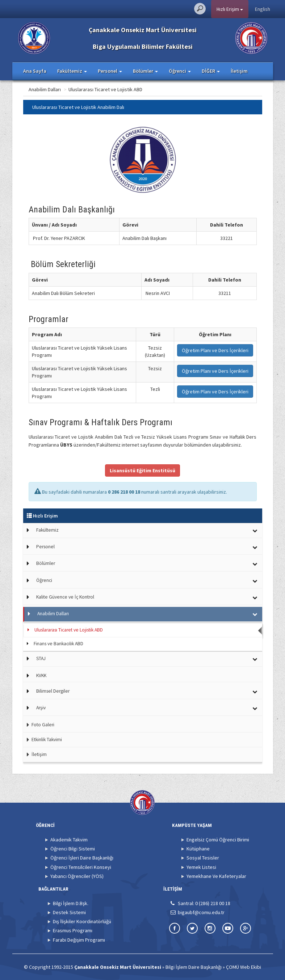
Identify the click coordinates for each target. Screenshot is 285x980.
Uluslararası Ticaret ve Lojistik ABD (134, 89)
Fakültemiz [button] (72, 71)
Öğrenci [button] (180, 71)
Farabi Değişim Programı (79, 940)
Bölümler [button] (145, 71)
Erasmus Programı (73, 930)
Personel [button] (110, 71)
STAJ (41, 658)
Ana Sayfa (35, 71)
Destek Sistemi (69, 912)
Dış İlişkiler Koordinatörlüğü (82, 921)
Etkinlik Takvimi (43, 740)
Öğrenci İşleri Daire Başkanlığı (82, 858)
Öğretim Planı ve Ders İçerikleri (215, 350)
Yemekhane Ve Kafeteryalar (216, 876)
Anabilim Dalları (74, 89)
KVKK (41, 675)
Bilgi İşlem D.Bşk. (71, 903)
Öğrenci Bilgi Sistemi (73, 849)
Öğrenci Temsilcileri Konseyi (81, 867)
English (263, 9)
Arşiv (41, 708)
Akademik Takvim (69, 840)
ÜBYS (66, 445)
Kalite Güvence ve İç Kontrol (65, 597)
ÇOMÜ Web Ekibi (244, 967)
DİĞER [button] (211, 71)
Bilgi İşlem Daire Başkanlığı (194, 967)
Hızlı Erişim (230, 9)
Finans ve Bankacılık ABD (58, 644)
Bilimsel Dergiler (53, 691)
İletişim (239, 71)
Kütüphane (198, 849)
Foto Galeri (39, 725)
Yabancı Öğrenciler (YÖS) (77, 876)
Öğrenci (44, 580)
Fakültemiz (47, 530)
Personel (45, 547)
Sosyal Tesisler (203, 858)
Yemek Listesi (201, 867)
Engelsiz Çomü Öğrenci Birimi (218, 840)
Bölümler (46, 563)
